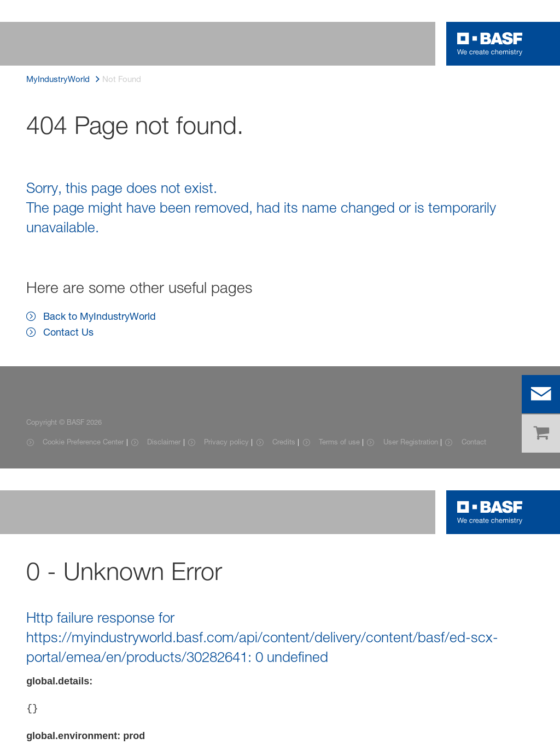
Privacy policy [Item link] (226, 442)
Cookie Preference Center (83, 442)
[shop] (541, 433)
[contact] (541, 394)
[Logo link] (490, 44)
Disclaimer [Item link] (164, 442)
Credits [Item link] (284, 442)
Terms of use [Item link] (339, 442)
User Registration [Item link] (411, 442)
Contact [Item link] (474, 442)
